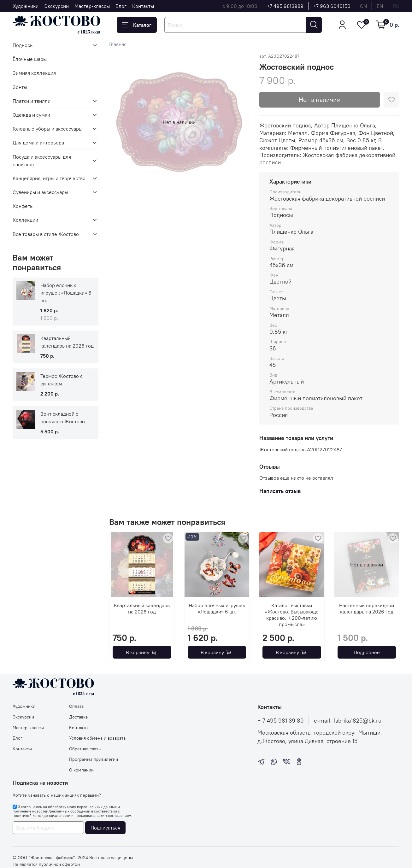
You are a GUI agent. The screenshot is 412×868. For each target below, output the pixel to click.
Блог (121, 6)
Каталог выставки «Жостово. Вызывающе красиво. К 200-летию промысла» (292, 615)
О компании (81, 770)
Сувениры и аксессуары (40, 192)
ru (396, 6)
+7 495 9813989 (285, 6)
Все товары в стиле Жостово (46, 234)
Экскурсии (56, 6)
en (380, 6)
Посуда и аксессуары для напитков (42, 161)
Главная (118, 44)
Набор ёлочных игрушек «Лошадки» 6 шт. (217, 608)
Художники (26, 6)
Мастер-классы (92, 6)
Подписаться (105, 828)
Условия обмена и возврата (97, 738)
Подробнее (367, 652)
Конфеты (23, 206)
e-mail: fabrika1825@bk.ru (348, 721)
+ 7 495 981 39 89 (281, 721)
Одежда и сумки (31, 115)
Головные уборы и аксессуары (47, 129)
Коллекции (25, 220)
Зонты (20, 87)
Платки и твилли (32, 101)
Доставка (78, 717)
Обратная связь (85, 749)
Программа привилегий (94, 759)
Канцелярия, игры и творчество (49, 178)
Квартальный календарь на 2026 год (142, 608)
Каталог (137, 25)
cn (363, 6)
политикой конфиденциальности (41, 815)
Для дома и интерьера (38, 143)
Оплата (76, 706)
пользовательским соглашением (103, 815)
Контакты (143, 6)
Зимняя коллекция (34, 73)
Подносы (23, 45)
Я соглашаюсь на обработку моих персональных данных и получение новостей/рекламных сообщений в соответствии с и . (72, 811)
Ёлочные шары (30, 59)
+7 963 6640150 (332, 6)
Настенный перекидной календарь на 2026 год (367, 608)
